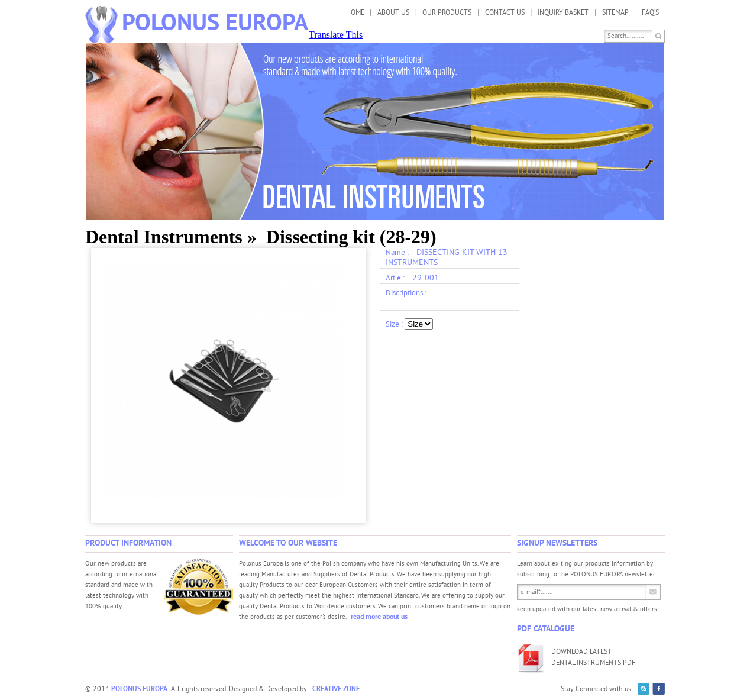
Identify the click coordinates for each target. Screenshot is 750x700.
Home (355, 13)
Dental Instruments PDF (593, 664)
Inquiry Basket (563, 13)
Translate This (336, 35)
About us (393, 13)
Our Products (447, 13)
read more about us (379, 617)
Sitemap (615, 13)
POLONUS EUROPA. (140, 689)
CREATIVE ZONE (336, 689)
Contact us (505, 13)
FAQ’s (650, 13)
